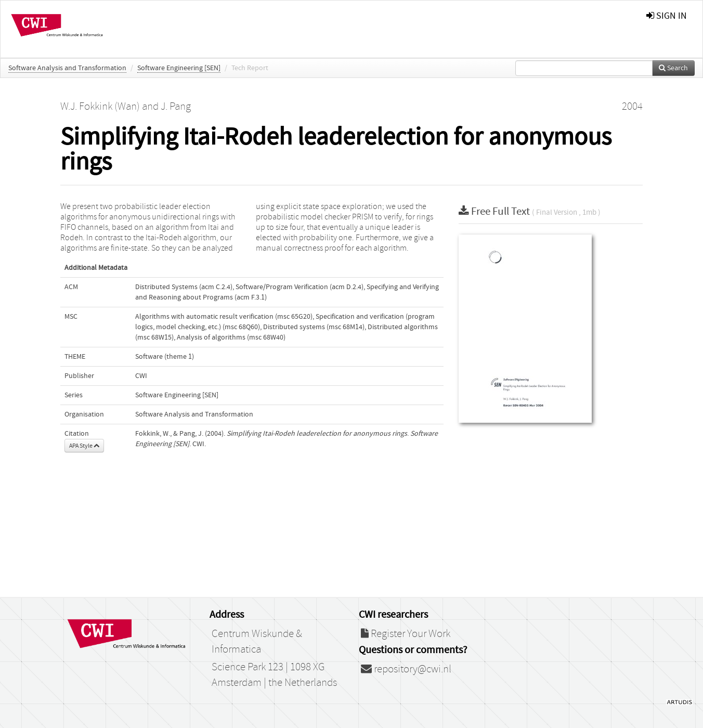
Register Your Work (406, 634)
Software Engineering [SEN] (179, 68)
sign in (667, 16)
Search (673, 68)
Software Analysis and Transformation (67, 68)
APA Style (84, 446)
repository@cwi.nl (406, 669)
